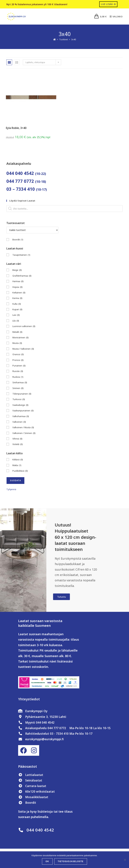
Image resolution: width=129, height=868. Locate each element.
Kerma (17, 298)
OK (47, 861)
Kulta (17, 304)
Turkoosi (19, 399)
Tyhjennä (11, 489)
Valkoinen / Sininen (24, 433)
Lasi (16, 315)
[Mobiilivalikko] (115, 17)
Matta (17, 465)
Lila (16, 321)
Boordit (18, 240)
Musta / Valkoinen (23, 349)
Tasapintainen (21, 255)
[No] (125, 860)
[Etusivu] (55, 40)
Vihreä (17, 439)
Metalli (17, 332)
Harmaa (18, 282)
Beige (17, 270)
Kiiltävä (18, 460)
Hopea (17, 287)
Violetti (18, 444)
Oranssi (18, 355)
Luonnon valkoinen (24, 326)
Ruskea (18, 377)
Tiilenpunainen (22, 394)
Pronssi (18, 360)
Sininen (18, 388)
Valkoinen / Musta (23, 428)
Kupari (17, 310)
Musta (17, 343)
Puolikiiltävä (20, 471)
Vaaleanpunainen (23, 411)
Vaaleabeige (20, 405)
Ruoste (18, 371)
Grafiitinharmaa (22, 276)
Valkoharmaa (21, 416)
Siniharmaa (20, 383)
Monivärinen (20, 338)
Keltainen (19, 293)
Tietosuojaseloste (71, 861)
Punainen (19, 366)
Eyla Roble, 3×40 (16, 128)
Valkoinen (19, 422)
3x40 (74, 40)
